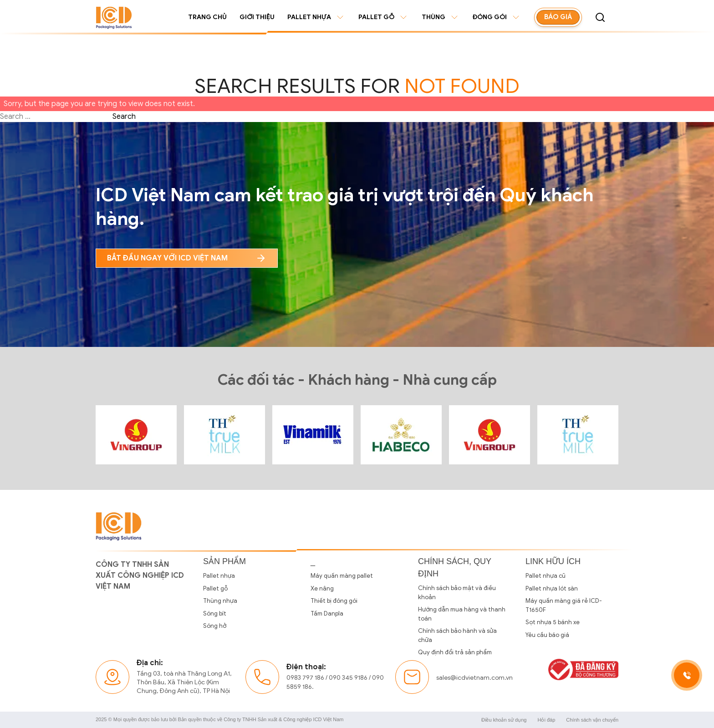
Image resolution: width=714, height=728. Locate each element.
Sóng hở (215, 626)
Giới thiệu (257, 17)
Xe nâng (322, 588)
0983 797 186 (305, 678)
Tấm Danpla (327, 613)
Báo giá (558, 17)
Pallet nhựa (316, 17)
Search (124, 117)
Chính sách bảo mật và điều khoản (457, 593)
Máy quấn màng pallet (342, 576)
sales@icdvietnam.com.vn (474, 678)
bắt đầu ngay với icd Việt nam (187, 258)
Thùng (441, 17)
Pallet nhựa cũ (546, 576)
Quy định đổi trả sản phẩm (455, 652)
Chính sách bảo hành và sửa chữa (457, 635)
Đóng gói (497, 17)
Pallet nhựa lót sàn (552, 588)
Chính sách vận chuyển (592, 720)
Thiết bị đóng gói (334, 601)
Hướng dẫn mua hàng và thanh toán (462, 614)
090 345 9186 (348, 678)
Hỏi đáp (546, 720)
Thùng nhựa (220, 601)
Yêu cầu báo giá (547, 635)
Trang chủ (207, 17)
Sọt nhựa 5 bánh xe (553, 622)
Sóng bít (215, 613)
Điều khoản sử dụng (504, 720)
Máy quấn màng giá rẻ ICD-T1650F (564, 605)
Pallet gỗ (384, 17)
